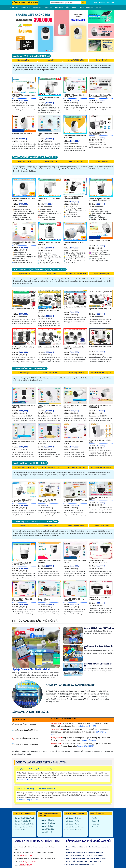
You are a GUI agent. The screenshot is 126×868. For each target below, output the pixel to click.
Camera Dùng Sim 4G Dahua (76, 467)
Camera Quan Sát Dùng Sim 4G (30, 463)
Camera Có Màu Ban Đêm (24, 821)
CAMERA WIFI (26, 7)
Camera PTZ (24, 526)
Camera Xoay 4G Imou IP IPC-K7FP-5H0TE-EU (23, 501)
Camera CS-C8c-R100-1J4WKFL (100, 240)
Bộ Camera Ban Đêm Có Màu (76, 274)
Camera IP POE (101, 60)
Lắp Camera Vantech (73, 821)
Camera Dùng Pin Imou (50, 373)
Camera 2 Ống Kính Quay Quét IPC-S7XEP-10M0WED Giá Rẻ (99, 200)
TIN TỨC (99, 7)
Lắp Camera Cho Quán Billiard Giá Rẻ (99, 647)
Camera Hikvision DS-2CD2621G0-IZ (45, 600)
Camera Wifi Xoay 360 (24, 161)
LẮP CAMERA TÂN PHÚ (25, 3)
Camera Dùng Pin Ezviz (76, 373)
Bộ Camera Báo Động (101, 274)
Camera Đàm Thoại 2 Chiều (24, 824)
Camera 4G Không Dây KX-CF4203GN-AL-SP (47, 501)
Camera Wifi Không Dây (76, 60)
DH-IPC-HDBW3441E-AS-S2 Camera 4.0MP (22, 600)
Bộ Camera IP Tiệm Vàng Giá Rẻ (23, 309)
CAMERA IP (37, 7)
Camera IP (50, 60)
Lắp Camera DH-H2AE (88, 726)
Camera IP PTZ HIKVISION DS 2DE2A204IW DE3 (99, 599)
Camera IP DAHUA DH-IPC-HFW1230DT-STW (98, 133)
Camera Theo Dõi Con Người (25, 818)
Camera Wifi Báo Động (76, 161)
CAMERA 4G (59, 7)
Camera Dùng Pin (24, 373)
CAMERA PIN (48, 7)
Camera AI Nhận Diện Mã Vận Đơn (99, 628)
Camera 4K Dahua (47, 826)
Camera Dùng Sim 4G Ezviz (50, 467)
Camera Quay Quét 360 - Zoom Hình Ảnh (35, 522)
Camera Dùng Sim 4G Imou (24, 467)
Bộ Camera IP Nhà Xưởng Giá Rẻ (100, 309)
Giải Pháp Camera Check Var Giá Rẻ (98, 665)
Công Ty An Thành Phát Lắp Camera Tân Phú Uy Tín (36, 769)
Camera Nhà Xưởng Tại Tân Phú (28, 800)
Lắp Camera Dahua (73, 824)
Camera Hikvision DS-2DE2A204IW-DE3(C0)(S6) (98, 561)
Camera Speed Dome (101, 526)
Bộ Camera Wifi (24, 274)
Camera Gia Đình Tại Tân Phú (27, 780)
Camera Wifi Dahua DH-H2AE (23, 133)
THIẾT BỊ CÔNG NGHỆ (86, 7)
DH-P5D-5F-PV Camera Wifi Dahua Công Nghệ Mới (73, 197)
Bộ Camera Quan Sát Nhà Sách (49, 347)
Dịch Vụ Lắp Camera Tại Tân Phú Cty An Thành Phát (36, 789)
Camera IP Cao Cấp (47, 829)
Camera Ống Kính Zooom (76, 526)
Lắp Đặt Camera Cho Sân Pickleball (31, 669)
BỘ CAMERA (14, 7)
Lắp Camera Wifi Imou (74, 830)
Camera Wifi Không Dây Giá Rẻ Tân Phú (35, 157)
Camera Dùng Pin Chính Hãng (30, 368)
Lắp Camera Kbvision (73, 818)
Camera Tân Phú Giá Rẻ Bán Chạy (32, 56)
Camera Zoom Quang (50, 526)
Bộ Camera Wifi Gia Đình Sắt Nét (100, 346)
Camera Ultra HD (46, 832)
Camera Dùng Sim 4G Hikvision (101, 467)
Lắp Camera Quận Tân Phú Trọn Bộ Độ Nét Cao (39, 269)
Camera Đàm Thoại (101, 161)
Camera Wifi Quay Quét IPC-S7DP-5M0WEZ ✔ (22, 564)
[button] (47, 51)
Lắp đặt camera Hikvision (75, 827)
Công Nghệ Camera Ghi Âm (24, 827)
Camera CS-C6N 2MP (85, 746)
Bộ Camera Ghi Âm (50, 274)
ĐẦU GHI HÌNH (71, 7)
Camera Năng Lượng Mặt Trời (101, 373)
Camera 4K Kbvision (47, 820)
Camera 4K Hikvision (48, 823)
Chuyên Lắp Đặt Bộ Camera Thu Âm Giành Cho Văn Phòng (100, 96)
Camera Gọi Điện (21, 830)
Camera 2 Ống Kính (50, 161)
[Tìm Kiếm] (66, 3)
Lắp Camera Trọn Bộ (25, 60)
